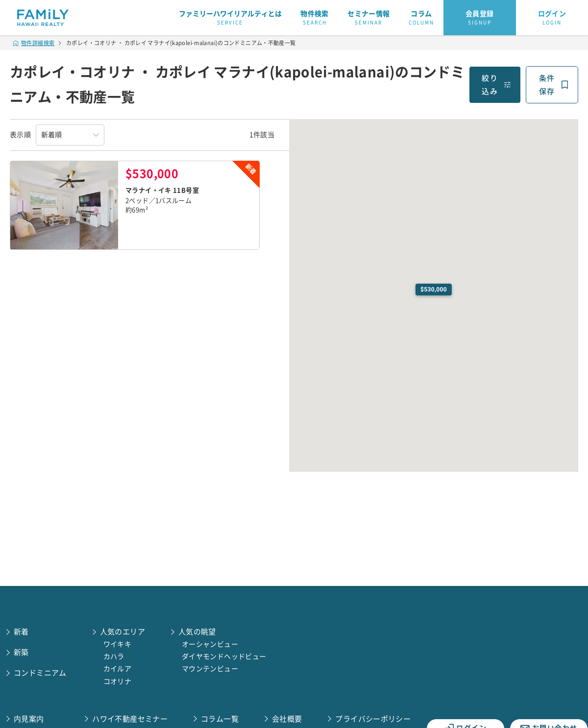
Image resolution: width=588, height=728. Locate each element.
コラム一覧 (220, 719)
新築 (21, 652)
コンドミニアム (40, 673)
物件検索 (315, 18)
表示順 (20, 135)
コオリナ (118, 681)
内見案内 (29, 719)
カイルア (118, 669)
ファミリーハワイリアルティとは (230, 18)
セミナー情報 (368, 18)
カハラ (114, 656)
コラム (421, 18)
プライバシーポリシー (373, 719)
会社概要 (287, 719)
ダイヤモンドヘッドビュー (224, 656)
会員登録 (480, 18)
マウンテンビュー (210, 669)
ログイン (552, 18)
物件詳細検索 (34, 43)
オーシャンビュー (210, 644)
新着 (21, 632)
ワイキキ (118, 644)
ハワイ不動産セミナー (130, 719)
